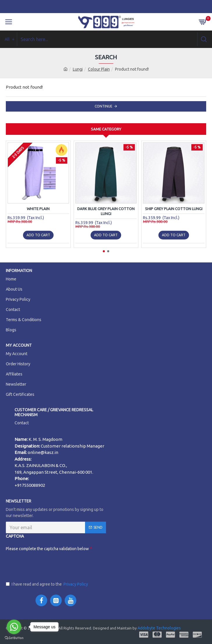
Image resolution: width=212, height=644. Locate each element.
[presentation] (50, 565)
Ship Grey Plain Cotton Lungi (174, 209)
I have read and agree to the (47, 584)
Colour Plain (99, 69)
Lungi (78, 69)
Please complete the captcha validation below (28, 549)
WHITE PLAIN (38, 209)
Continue (104, 106)
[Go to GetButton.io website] (14, 638)
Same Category (106, 129)
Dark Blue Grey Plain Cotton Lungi (106, 211)
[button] (104, 251)
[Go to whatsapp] (14, 627)
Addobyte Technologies (159, 628)
